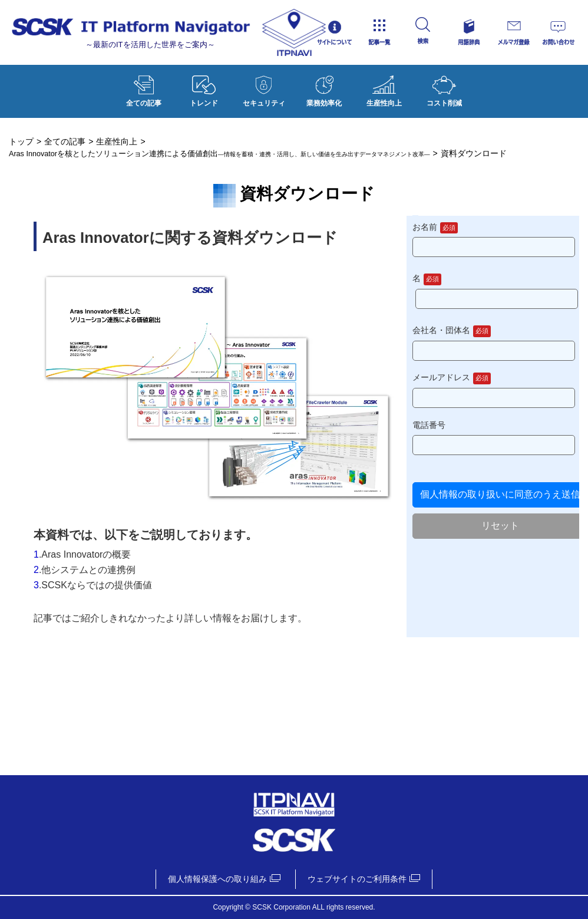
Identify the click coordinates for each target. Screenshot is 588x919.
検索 (445, 32)
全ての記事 (144, 88)
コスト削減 (444, 88)
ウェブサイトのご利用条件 (357, 879)
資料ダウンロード (294, 490)
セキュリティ (264, 88)
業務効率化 (324, 88)
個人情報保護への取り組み (217, 879)
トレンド (204, 88)
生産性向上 (384, 88)
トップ (21, 141)
